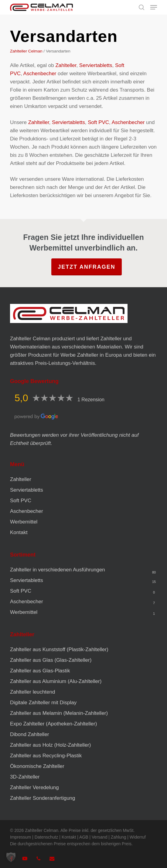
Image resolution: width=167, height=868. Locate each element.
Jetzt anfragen (86, 267)
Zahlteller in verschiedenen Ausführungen (58, 570)
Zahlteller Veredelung (34, 787)
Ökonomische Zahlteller (37, 766)
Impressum (20, 837)
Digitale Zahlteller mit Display (43, 703)
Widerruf (138, 837)
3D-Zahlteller (25, 777)
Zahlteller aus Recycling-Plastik (46, 756)
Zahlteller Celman (26, 51)
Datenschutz (46, 837)
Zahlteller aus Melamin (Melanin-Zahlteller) (59, 713)
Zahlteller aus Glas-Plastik (40, 671)
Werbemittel (24, 522)
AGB (84, 837)
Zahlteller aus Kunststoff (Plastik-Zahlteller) (59, 649)
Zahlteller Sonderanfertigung (43, 798)
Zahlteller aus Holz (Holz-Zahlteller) (50, 745)
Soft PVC (98, 122)
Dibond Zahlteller (30, 734)
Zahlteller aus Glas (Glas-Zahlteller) (51, 660)
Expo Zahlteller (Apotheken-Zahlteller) (53, 724)
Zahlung (119, 837)
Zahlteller (66, 65)
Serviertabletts (96, 65)
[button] (154, 7)
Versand (99, 837)
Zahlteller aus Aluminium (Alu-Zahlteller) (56, 681)
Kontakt (19, 532)
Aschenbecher (40, 74)
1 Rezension (91, 400)
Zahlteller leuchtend (32, 692)
